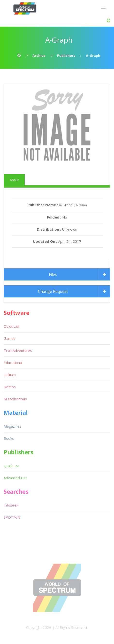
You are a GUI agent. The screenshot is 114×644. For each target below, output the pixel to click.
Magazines (13, 426)
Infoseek (11, 505)
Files (53, 274)
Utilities (10, 375)
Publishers (66, 56)
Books (9, 438)
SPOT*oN (12, 517)
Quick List (12, 326)
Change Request (53, 291)
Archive (39, 56)
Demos (10, 387)
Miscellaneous (15, 399)
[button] (109, 21)
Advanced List (15, 478)
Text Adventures (18, 350)
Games (10, 338)
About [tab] (14, 180)
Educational (13, 363)
